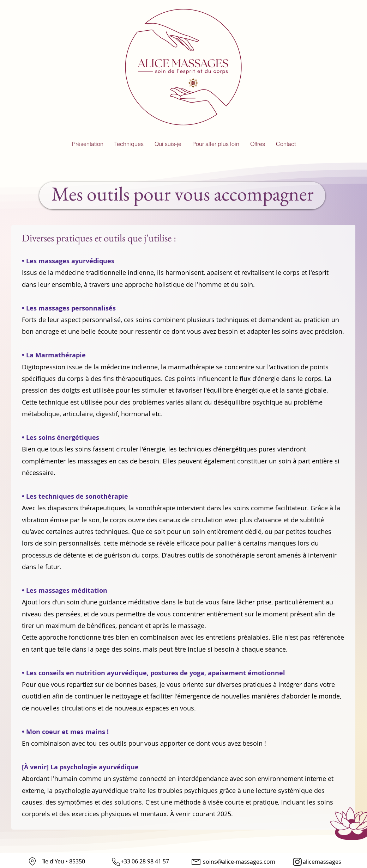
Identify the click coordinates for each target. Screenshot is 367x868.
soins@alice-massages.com (239, 862)
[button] (129, 144)
